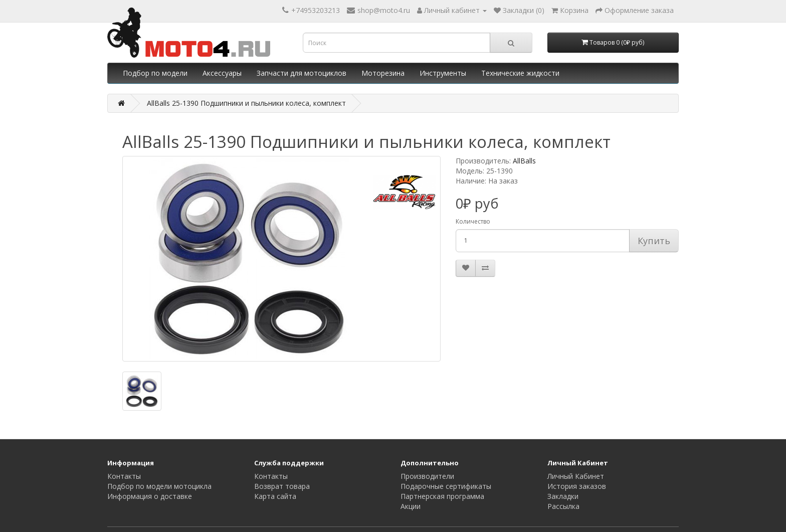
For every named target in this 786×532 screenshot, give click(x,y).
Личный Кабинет (576, 476)
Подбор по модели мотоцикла (159, 486)
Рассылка (563, 506)
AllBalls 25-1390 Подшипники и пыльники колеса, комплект (246, 103)
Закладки (563, 496)
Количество (473, 221)
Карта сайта (275, 496)
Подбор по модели (155, 73)
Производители (427, 476)
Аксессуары (222, 73)
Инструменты (443, 73)
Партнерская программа (442, 496)
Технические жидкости (520, 73)
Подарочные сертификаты (446, 486)
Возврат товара (282, 486)
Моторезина (383, 73)
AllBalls (524, 161)
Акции (411, 506)
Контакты (124, 476)
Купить (654, 241)
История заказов (577, 486)
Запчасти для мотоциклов (302, 73)
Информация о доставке (150, 496)
